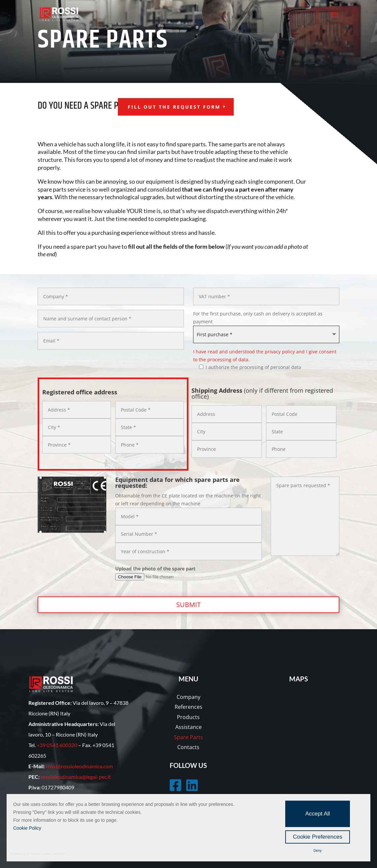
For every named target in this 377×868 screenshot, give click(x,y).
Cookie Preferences (317, 837)
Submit (188, 605)
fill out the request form (174, 107)
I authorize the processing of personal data (247, 367)
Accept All (318, 814)
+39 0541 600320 (57, 745)
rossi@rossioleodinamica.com (79, 766)
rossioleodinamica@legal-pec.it (76, 777)
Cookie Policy (27, 828)
